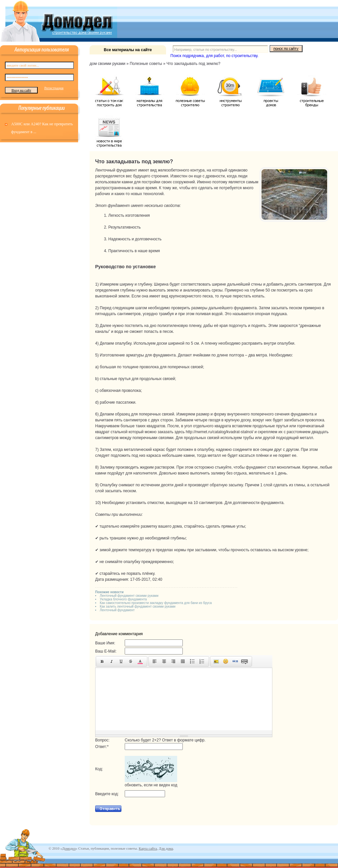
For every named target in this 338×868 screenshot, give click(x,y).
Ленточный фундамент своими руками (129, 596)
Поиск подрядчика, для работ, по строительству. (214, 56)
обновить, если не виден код (151, 785)
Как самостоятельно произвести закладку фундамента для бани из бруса (156, 603)
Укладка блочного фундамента (123, 599)
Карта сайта (148, 848)
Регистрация (54, 88)
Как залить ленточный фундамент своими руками (138, 606)
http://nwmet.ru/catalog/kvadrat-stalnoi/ (220, 432)
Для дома (166, 848)
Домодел (69, 848)
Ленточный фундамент (117, 610)
